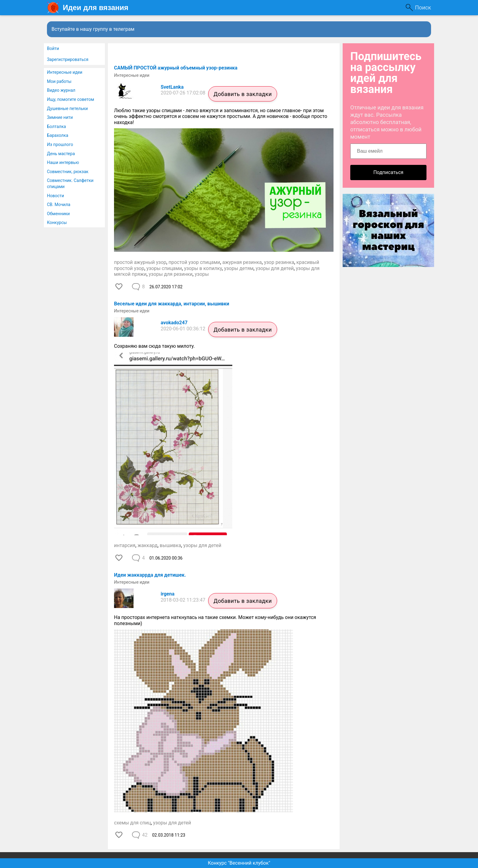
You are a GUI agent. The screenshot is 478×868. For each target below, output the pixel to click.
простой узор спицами (194, 262)
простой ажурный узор (140, 262)
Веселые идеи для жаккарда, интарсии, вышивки (172, 304)
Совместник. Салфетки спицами (70, 183)
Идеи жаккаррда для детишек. (150, 575)
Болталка (56, 126)
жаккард (147, 545)
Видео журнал (61, 90)
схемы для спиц (132, 823)
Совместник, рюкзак (68, 172)
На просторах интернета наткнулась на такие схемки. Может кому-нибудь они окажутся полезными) (215, 620)
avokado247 (174, 323)
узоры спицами (164, 268)
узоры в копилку (203, 268)
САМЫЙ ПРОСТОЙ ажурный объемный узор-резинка (176, 68)
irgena (168, 594)
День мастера (61, 154)
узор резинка (279, 262)
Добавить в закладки (243, 94)
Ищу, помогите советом (71, 99)
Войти (53, 48)
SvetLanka (172, 87)
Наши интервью (63, 162)
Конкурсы (57, 222)
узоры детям (239, 268)
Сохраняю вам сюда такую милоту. (155, 346)
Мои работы (59, 81)
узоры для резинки (171, 274)
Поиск (423, 7)
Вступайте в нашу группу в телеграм (93, 29)
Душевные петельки (67, 108)
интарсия (125, 545)
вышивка (170, 545)
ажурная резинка (242, 262)
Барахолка (58, 135)
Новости (55, 196)
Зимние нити (60, 117)
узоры (202, 274)
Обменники (58, 214)
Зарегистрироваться (68, 59)
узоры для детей (275, 268)
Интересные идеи (65, 72)
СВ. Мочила (59, 205)
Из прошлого (60, 144)
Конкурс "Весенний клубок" (239, 863)
